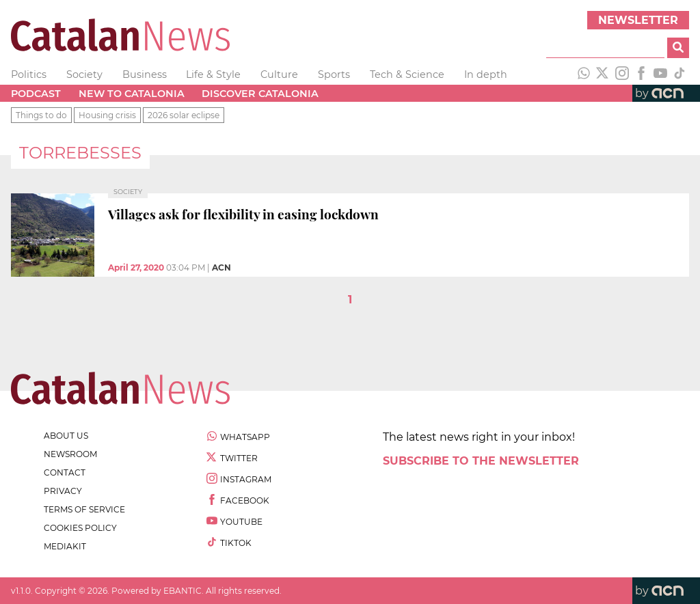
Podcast (36, 94)
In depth (486, 74)
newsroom (70, 454)
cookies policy (80, 528)
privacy (63, 491)
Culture (279, 74)
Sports (334, 74)
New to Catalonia (132, 94)
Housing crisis (107, 115)
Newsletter (638, 20)
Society (84, 74)
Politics (29, 74)
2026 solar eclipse (184, 115)
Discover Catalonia (260, 94)
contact (65, 472)
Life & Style (213, 74)
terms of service (84, 509)
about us (66, 436)
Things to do (41, 115)
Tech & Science (407, 74)
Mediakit (65, 546)
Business (145, 74)
